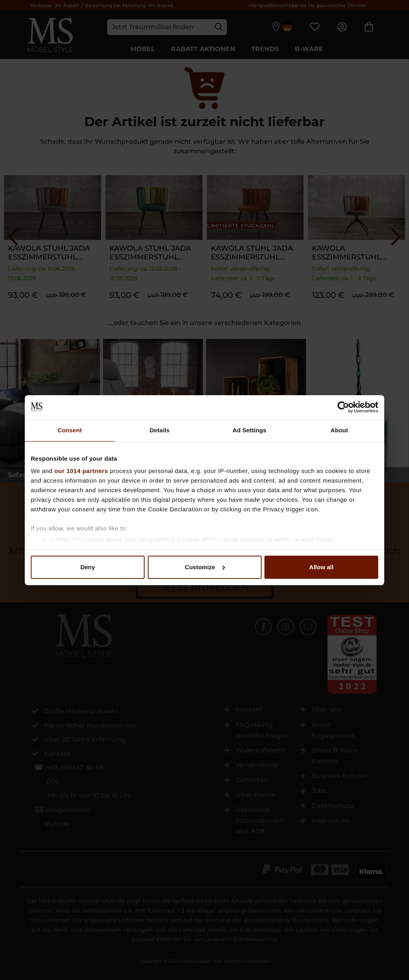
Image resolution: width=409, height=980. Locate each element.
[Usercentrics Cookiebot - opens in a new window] (343, 407)
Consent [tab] (70, 430)
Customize (205, 567)
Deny (88, 567)
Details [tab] (160, 430)
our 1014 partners (81, 471)
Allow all (321, 567)
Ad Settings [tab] (249, 430)
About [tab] (340, 430)
